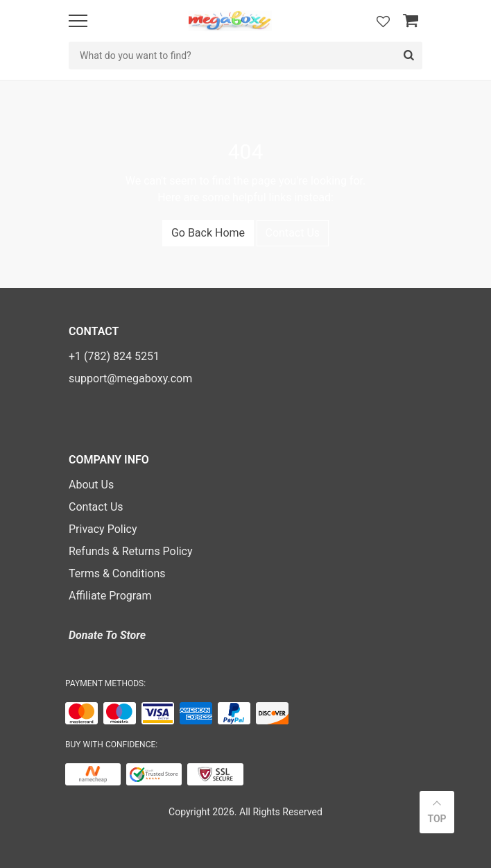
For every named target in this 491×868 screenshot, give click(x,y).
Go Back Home (208, 233)
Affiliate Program (110, 596)
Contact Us (293, 233)
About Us (91, 485)
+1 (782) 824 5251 (114, 356)
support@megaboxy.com (130, 378)
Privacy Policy (103, 529)
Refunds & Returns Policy (130, 551)
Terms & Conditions (117, 573)
